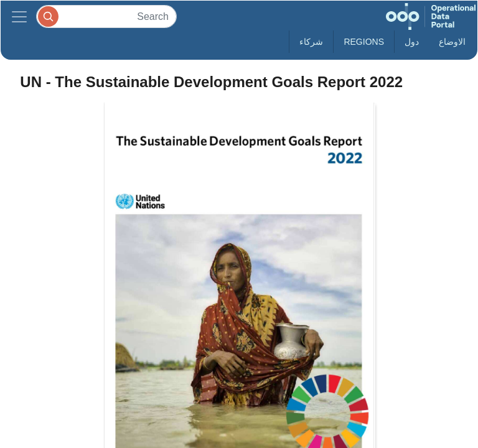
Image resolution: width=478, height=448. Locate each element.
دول (412, 42)
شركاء (311, 42)
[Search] (106, 16)
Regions (364, 42)
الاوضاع (452, 42)
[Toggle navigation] (19, 16)
